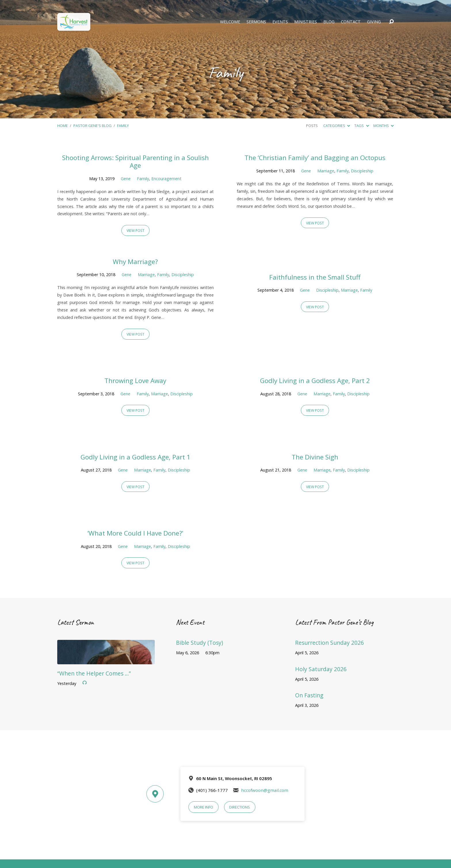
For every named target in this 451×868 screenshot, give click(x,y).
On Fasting (309, 695)
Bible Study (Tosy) (199, 643)
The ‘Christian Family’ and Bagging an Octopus (315, 158)
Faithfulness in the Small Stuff (315, 277)
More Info (203, 807)
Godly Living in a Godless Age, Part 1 (135, 457)
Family (123, 126)
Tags (362, 126)
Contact (351, 22)
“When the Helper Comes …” (94, 673)
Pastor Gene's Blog (92, 126)
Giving (374, 22)
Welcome (230, 22)
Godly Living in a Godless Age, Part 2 (315, 381)
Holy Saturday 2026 (321, 669)
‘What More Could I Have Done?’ (135, 533)
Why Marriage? (135, 262)
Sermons (256, 22)
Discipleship (362, 171)
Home (63, 126)
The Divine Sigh (315, 457)
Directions (240, 807)
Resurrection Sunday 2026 (329, 643)
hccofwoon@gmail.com (265, 790)
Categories (337, 126)
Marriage (326, 171)
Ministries (306, 22)
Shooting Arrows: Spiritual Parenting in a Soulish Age (135, 161)
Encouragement (166, 179)
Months (384, 126)
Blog (329, 22)
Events (280, 22)
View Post (135, 231)
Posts (312, 126)
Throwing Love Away (135, 381)
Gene (126, 179)
